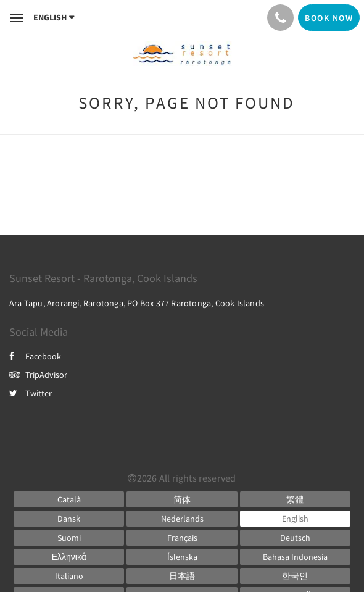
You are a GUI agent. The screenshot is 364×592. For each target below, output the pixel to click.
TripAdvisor (38, 375)
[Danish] (69, 519)
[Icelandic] (182, 557)
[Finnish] (69, 538)
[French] (182, 538)
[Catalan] (69, 499)
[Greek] (69, 557)
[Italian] (69, 576)
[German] (295, 538)
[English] (295, 519)
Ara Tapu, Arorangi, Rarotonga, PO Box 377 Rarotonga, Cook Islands (137, 303)
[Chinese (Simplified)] (182, 499)
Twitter (31, 393)
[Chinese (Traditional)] (295, 499)
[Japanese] (182, 576)
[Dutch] (182, 519)
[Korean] (295, 576)
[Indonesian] (295, 557)
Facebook (35, 356)
